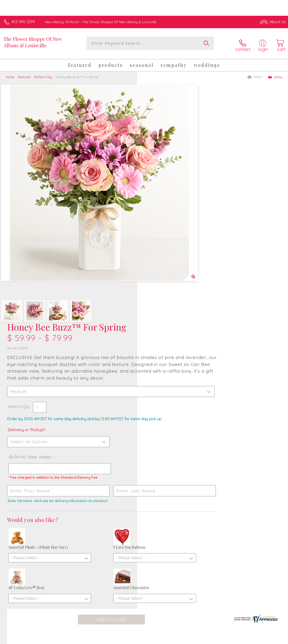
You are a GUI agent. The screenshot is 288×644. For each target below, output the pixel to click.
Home (10, 74)
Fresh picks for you (144, 495)
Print (255, 74)
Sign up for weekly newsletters (144, 522)
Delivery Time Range (167, 234)
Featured (24, 74)
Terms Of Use (176, 639)
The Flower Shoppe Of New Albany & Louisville (33, 42)
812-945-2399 (23, 22)
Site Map (268, 639)
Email (275, 74)
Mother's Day (43, 74)
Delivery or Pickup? (164, 207)
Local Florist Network (239, 639)
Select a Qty (156, 179)
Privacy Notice (204, 639)
